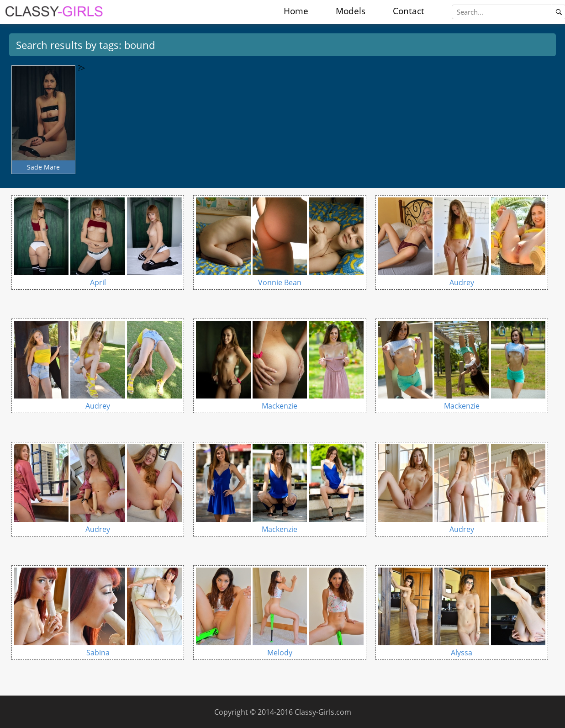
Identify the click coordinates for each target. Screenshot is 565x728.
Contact (409, 11)
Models (351, 11)
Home (296, 11)
